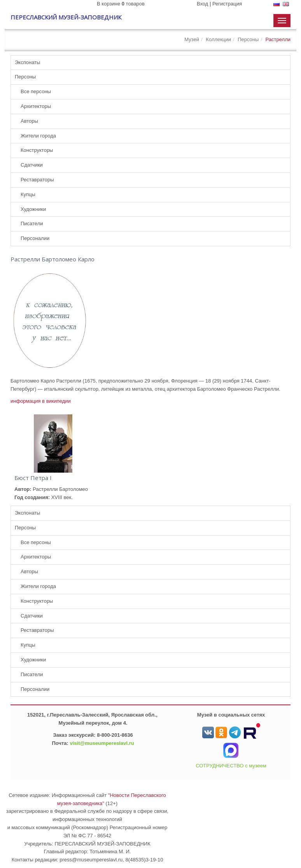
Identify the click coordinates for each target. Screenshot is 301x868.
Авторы (29, 121)
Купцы (28, 194)
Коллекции (218, 39)
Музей (192, 39)
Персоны (248, 39)
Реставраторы (37, 180)
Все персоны (36, 91)
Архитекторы (36, 106)
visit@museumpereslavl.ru (102, 743)
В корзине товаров (121, 4)
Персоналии (35, 238)
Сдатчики (32, 165)
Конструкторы (37, 150)
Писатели (32, 224)
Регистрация (227, 4)
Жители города (38, 136)
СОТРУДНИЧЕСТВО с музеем (231, 766)
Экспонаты (27, 62)
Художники (33, 209)
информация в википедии (41, 401)
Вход (202, 4)
